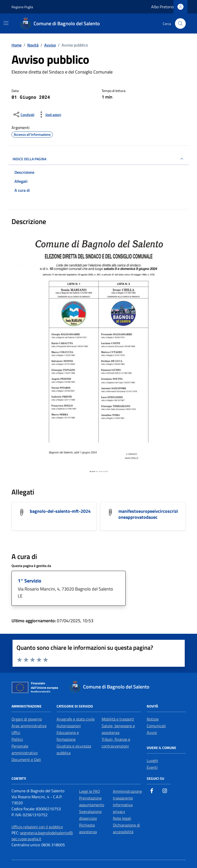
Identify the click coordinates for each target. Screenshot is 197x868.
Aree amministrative (29, 726)
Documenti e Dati (26, 759)
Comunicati (156, 726)
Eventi (152, 767)
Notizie (153, 719)
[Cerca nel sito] (180, 24)
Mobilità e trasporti (118, 719)
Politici (17, 739)
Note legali (122, 818)
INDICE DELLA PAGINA (99, 159)
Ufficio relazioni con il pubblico (37, 827)
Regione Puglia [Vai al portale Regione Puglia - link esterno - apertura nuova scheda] (22, 7)
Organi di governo (27, 719)
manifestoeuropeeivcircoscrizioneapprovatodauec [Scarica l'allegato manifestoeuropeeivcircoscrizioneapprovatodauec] (148, 514)
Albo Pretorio (162, 7)
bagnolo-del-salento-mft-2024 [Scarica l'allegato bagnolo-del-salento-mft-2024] (60, 511)
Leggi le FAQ (90, 791)
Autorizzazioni (69, 726)
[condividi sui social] (23, 114)
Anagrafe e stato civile (76, 719)
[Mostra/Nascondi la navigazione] (6, 23)
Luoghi (152, 760)
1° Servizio (30, 581)
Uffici (16, 732)
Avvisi (152, 732)
